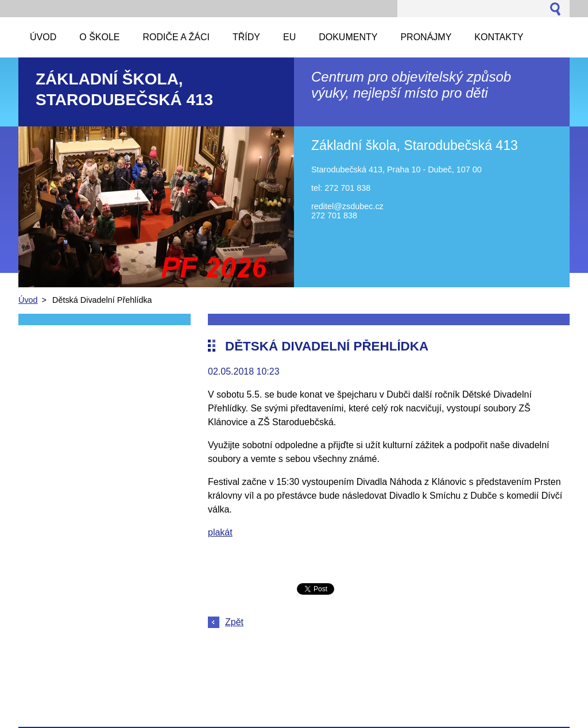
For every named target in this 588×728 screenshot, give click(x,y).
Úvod (28, 300)
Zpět (234, 622)
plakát (220, 532)
